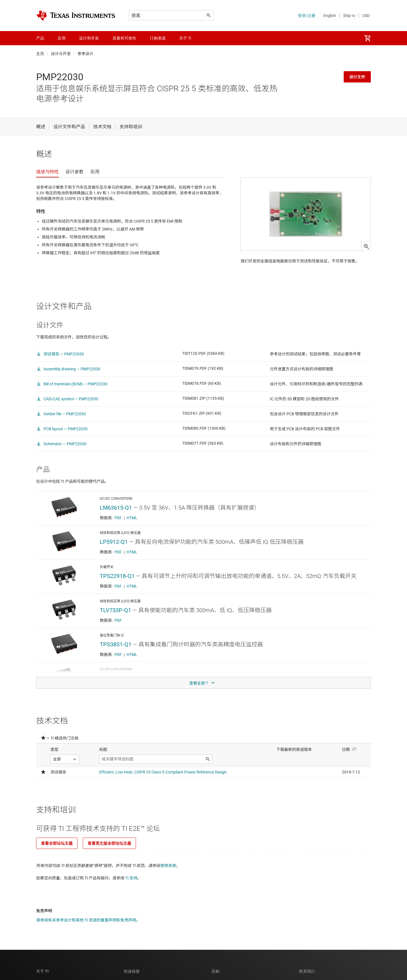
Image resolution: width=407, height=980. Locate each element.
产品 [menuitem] (40, 38)
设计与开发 (61, 54)
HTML (132, 531)
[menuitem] (367, 38)
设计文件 (357, 77)
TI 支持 (131, 891)
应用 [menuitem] (62, 38)
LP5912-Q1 (114, 555)
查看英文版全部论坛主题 (109, 857)
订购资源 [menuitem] (158, 38)
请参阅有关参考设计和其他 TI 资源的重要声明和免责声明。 (88, 933)
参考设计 (85, 54)
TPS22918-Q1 (117, 589)
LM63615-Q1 (116, 521)
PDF (118, 531)
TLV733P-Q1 (115, 623)
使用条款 (168, 879)
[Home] (76, 16)
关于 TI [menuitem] (185, 38)
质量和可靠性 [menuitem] (124, 38)
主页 (40, 54)
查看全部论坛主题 (57, 857)
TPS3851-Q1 (116, 658)
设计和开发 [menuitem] (89, 38)
